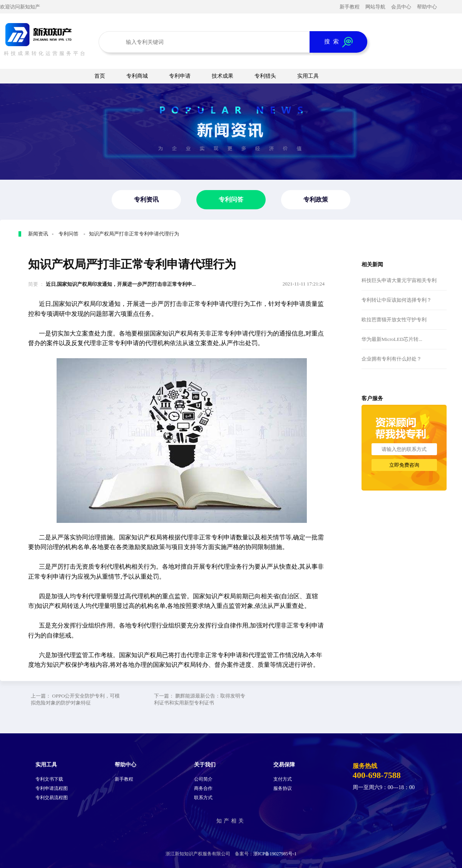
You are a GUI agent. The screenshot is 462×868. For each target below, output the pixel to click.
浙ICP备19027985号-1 (275, 854)
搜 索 (338, 42)
